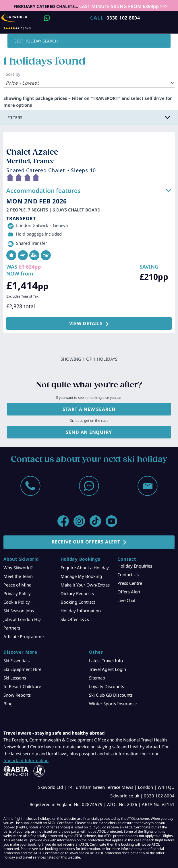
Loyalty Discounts (107, 686)
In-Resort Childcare (22, 686)
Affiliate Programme (24, 636)
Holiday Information (81, 611)
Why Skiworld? (18, 568)
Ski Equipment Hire (22, 669)
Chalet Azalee (32, 152)
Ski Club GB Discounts (111, 695)
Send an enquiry (89, 432)
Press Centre (130, 583)
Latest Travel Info (106, 661)
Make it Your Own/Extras (85, 585)
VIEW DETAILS (86, 323)
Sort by (13, 74)
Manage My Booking (81, 576)
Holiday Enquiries (135, 566)
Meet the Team (18, 576)
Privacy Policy (17, 593)
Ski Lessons (15, 678)
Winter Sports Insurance (113, 704)
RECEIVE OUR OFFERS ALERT (86, 542)
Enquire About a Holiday (85, 568)
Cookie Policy (17, 602)
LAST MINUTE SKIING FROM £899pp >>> (123, 6)
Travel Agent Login (108, 669)
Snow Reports (17, 695)
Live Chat (126, 600)
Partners (12, 628)
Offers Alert (129, 592)
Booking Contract (78, 602)
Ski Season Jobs (19, 611)
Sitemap (97, 678)
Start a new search (89, 409)
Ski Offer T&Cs (75, 619)
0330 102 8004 (123, 18)
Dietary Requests (77, 593)
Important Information (26, 760)
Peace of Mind (18, 585)
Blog (8, 704)
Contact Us (128, 574)
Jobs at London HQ (22, 619)
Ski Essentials (17, 661)
